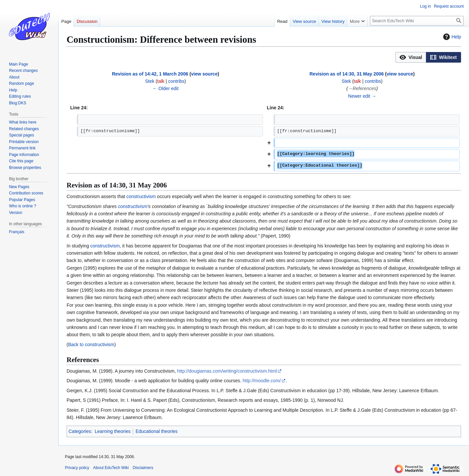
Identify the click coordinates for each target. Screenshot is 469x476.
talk (161, 81)
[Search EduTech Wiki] (417, 21)
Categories (80, 431)
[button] (411, 57)
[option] (411, 57)
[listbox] (428, 57)
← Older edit (165, 88)
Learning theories (113, 431)
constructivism (141, 196)
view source (204, 74)
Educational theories (156, 431)
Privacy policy (77, 468)
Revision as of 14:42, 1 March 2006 (150, 74)
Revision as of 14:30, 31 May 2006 (346, 74)
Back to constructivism (91, 344)
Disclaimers (143, 468)
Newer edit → (362, 96)
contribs (176, 81)
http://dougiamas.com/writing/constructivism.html (227, 371)
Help (451, 37)
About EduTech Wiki (111, 468)
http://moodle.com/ (262, 381)
